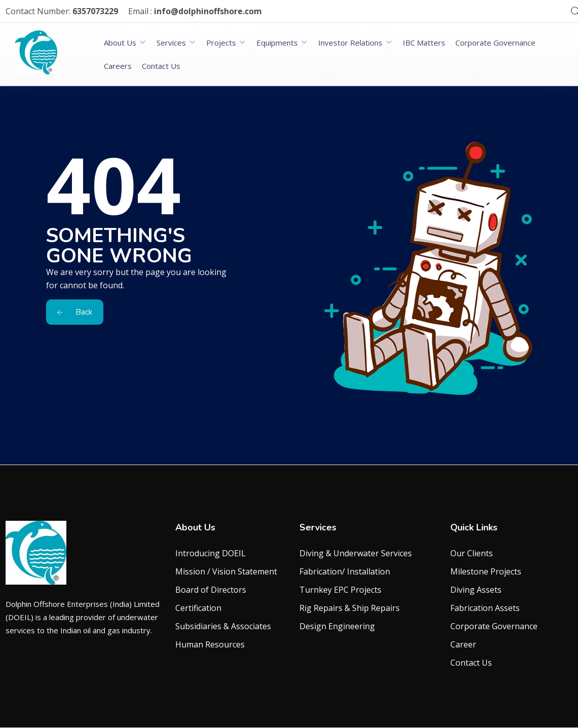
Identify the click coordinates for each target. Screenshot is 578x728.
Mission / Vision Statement (226, 571)
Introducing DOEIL (210, 553)
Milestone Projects (486, 571)
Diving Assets (476, 590)
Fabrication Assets (485, 608)
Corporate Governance (495, 43)
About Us (120, 43)
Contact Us (161, 66)
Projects (221, 43)
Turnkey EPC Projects (340, 590)
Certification (198, 608)
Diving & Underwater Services (356, 553)
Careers (118, 66)
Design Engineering (337, 626)
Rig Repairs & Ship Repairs (350, 608)
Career (463, 644)
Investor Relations (350, 43)
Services (171, 43)
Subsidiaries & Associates (223, 626)
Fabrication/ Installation (345, 571)
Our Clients (472, 553)
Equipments (277, 43)
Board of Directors (211, 590)
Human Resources (210, 644)
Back (75, 312)
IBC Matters (424, 43)
